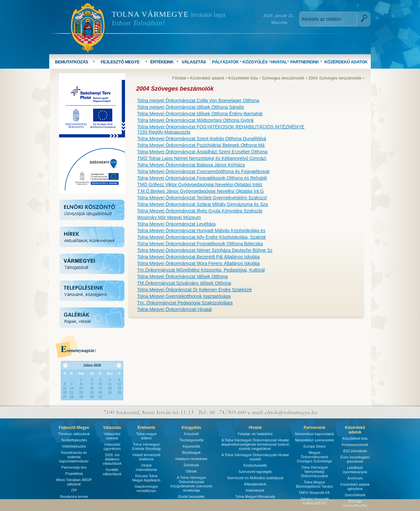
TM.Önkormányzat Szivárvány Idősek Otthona (184, 283)
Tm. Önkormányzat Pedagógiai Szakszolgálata (185, 303)
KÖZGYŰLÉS (255, 62)
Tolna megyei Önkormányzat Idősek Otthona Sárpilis (191, 107)
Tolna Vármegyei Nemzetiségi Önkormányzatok (315, 472)
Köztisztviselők (255, 465)
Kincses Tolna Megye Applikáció (146, 478)
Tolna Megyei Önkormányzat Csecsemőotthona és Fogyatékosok (203, 171)
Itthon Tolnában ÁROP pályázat (74, 482)
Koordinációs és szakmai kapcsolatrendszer (74, 457)
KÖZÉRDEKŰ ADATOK (346, 62)
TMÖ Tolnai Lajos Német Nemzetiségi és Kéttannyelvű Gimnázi (202, 158)
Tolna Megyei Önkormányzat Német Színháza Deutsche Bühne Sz (205, 250)
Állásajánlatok (255, 484)
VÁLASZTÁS (194, 62)
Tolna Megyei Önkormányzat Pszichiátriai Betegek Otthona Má (201, 145)
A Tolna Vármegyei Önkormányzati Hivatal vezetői (255, 457)
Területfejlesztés (74, 440)
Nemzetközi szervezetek (315, 440)
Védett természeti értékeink (146, 457)
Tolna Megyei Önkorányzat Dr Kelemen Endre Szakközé (194, 290)
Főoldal (179, 78)
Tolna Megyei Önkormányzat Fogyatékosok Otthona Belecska (200, 244)
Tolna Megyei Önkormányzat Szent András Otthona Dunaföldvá (202, 139)
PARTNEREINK (305, 62)
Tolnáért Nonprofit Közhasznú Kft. (315, 501)
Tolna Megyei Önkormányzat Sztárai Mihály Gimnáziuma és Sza (202, 204)
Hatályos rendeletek (191, 459)
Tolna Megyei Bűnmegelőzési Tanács (315, 484)
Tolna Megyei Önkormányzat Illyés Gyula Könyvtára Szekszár (200, 211)
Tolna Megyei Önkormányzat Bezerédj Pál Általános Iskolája (199, 257)
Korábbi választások (112, 472)
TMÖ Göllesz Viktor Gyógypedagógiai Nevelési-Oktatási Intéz (200, 185)
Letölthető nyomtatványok (355, 470)
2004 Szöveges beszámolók (335, 78)
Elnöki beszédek (191, 497)
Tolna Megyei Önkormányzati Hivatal (174, 309)
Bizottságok (191, 453)
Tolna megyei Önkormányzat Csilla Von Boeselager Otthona (198, 100)
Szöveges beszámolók (283, 78)
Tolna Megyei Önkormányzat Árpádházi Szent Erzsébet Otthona (202, 152)
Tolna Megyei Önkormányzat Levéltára (176, 224)
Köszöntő (191, 434)
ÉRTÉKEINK (162, 62)
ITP (74, 490)
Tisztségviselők (191, 440)
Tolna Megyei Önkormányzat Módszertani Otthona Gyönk (196, 120)
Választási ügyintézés (112, 446)
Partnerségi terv (74, 467)
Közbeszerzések (355, 445)
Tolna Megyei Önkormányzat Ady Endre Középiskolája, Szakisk (201, 237)
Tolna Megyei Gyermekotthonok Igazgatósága (184, 296)
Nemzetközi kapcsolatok (315, 434)
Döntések (191, 465)
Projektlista (74, 474)
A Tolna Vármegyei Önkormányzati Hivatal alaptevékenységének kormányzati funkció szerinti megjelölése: (255, 444)
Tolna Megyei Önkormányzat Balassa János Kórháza (191, 165)
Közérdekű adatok (207, 78)
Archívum (355, 478)
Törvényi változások (74, 434)
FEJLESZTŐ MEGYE (120, 62)
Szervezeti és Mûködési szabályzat (255, 478)
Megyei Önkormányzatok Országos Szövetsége (315, 457)
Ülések (191, 471)
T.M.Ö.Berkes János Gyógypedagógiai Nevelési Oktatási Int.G (200, 191)
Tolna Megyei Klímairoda (255, 497)
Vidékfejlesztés (74, 446)
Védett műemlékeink (146, 467)
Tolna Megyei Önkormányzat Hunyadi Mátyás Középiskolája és (201, 231)
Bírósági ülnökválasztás (355, 503)
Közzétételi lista (243, 78)
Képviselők (191, 446)
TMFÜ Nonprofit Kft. (315, 493)
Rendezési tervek (74, 497)
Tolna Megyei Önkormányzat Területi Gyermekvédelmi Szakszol (202, 198)
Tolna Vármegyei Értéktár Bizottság (146, 446)
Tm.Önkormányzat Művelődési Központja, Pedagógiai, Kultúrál (201, 270)
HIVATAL (279, 62)
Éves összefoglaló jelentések (355, 459)
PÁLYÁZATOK (225, 62)
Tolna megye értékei (146, 436)
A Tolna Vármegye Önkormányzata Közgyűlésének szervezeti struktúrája (191, 484)
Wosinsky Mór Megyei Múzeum (169, 217)
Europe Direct (315, 446)
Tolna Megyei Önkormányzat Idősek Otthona (182, 277)
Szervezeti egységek (255, 472)
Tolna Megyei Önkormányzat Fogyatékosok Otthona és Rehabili (202, 178)
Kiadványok (255, 490)
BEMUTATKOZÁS (72, 62)
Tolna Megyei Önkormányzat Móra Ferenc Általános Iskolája (199, 263)
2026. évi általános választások (112, 459)
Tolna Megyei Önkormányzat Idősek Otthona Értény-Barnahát (200, 114)
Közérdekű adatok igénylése (355, 487)
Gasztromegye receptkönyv (146, 489)
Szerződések (355, 495)
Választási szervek (112, 436)
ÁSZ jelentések (355, 451)
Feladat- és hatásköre (255, 434)
